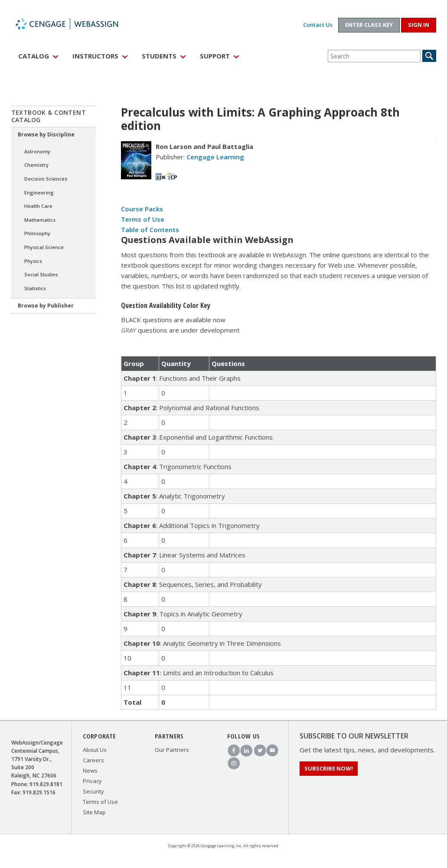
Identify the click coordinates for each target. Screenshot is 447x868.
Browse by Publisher (46, 306)
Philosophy (37, 233)
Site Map (94, 812)
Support (215, 56)
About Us (95, 750)
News (90, 771)
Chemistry (36, 165)
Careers (93, 760)
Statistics (35, 288)
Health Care (38, 206)
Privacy (92, 781)
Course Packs (142, 209)
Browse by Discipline (46, 134)
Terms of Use (143, 219)
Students (159, 56)
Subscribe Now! (329, 768)
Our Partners (172, 750)
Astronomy (37, 151)
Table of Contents (150, 230)
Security (93, 791)
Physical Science (44, 247)
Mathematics (40, 220)
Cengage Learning (215, 157)
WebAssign (76, 24)
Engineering (39, 193)
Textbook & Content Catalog (49, 116)
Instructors (95, 56)
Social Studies (41, 274)
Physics (33, 261)
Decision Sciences (46, 179)
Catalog (34, 56)
